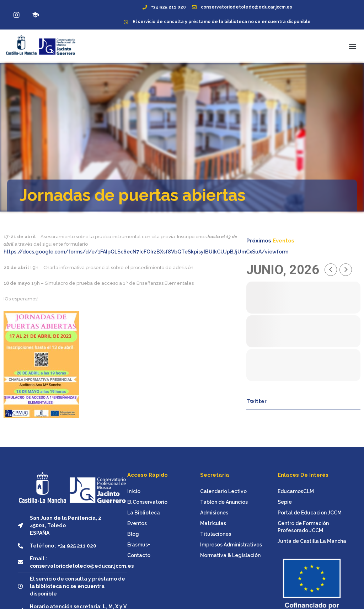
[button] (353, 46)
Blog (133, 534)
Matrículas (213, 523)
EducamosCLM (296, 491)
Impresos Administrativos (231, 545)
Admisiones (214, 513)
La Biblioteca (144, 513)
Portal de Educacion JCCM (310, 513)
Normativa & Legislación (230, 555)
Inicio (134, 491)
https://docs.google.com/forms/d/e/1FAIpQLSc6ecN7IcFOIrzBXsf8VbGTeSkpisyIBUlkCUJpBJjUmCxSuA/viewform (146, 252)
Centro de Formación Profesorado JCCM (303, 527)
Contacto (139, 555)
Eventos (137, 523)
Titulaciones (216, 534)
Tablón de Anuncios (224, 502)
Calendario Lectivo (223, 491)
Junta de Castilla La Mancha (312, 541)
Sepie (285, 502)
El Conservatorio (147, 502)
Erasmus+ (139, 545)
